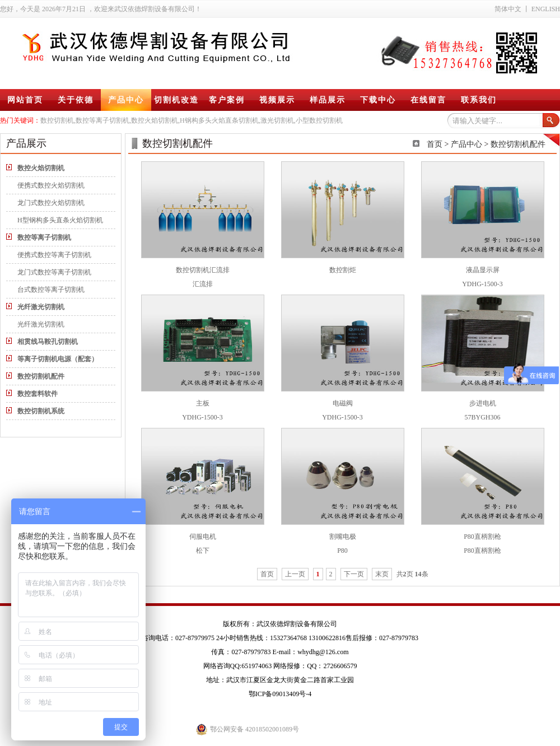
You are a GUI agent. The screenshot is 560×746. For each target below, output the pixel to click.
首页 (435, 144)
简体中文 (508, 9)
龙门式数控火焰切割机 (51, 203)
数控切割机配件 (518, 144)
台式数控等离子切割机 (51, 290)
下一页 (354, 574)
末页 (382, 574)
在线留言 (428, 100)
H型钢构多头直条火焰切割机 (60, 220)
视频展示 (277, 100)
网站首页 (25, 100)
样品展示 (328, 100)
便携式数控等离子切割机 (54, 255)
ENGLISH (546, 9)
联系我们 (479, 100)
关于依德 (76, 100)
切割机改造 (176, 100)
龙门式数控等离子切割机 (54, 272)
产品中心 (126, 100)
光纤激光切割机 (41, 324)
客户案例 (227, 100)
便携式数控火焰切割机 (51, 185)
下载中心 (378, 100)
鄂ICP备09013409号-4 (280, 694)
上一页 (295, 574)
